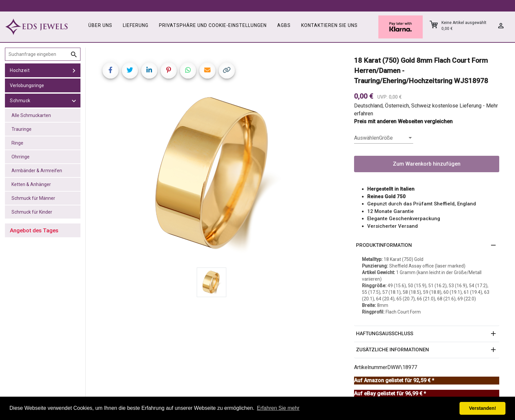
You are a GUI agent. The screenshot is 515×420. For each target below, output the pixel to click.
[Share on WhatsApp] (188, 70)
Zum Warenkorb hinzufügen (427, 164)
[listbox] (384, 138)
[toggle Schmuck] (74, 101)
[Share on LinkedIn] (149, 70)
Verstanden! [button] (482, 408)
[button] (427, 245)
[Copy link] (227, 70)
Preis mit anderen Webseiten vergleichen (403, 121)
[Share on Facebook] (111, 70)
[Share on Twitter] (130, 70)
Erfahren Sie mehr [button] (278, 408)
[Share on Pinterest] (169, 70)
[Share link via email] (207, 70)
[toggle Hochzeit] (74, 70)
